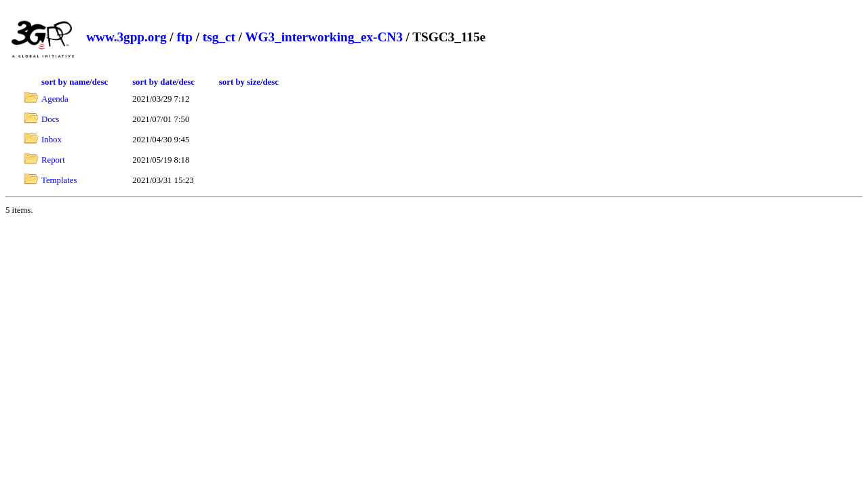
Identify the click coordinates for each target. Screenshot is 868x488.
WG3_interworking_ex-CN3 (323, 37)
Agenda (55, 99)
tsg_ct (219, 37)
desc (100, 82)
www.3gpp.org (126, 37)
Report (53, 160)
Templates (59, 180)
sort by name (65, 82)
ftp (184, 37)
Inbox (52, 140)
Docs (50, 119)
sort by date (154, 82)
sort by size (240, 82)
